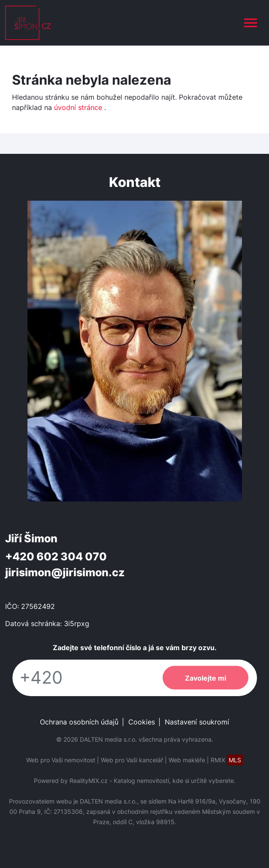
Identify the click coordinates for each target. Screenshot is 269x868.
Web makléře (187, 760)
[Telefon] (83, 678)
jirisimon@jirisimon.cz (65, 572)
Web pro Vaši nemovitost (61, 760)
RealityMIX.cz (89, 781)
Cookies (142, 722)
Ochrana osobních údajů (79, 722)
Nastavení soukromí (197, 722)
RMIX (227, 760)
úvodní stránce (78, 107)
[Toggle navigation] (251, 23)
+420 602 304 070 (56, 556)
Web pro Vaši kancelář (132, 760)
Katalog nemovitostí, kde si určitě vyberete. (175, 781)
